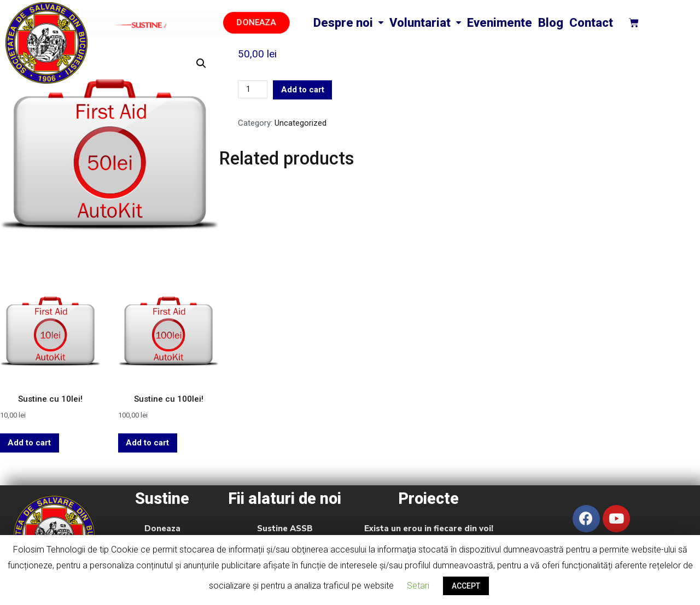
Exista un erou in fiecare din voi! (429, 528)
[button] (256, 23)
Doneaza (162, 528)
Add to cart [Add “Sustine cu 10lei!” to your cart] (29, 443)
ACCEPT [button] (466, 586)
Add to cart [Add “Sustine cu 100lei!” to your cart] (147, 443)
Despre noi (348, 23)
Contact (591, 23)
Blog (551, 23)
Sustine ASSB (285, 528)
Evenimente (500, 23)
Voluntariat (425, 23)
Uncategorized (301, 123)
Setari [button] (418, 586)
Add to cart (303, 90)
